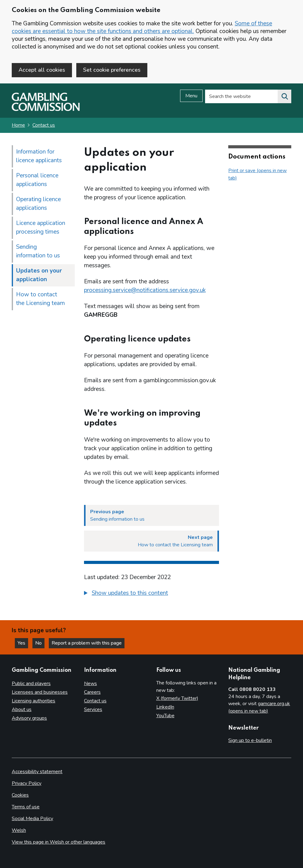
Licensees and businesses (40, 692)
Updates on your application (39, 275)
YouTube (165, 716)
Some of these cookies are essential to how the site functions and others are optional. (142, 27)
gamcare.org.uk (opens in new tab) (259, 707)
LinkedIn (165, 707)
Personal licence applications (37, 180)
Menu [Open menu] (191, 96)
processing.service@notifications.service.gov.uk (145, 290)
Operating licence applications (38, 204)
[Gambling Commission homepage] (46, 109)
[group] (152, 594)
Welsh (19, 830)
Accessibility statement (37, 772)
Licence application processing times (41, 227)
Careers (92, 692)
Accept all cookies (42, 70)
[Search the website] (284, 96)
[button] (126, 593)
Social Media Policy (32, 819)
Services (93, 709)
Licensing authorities (34, 701)
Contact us (44, 125)
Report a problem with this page (87, 643)
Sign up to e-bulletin (250, 740)
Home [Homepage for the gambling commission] (18, 125)
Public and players (31, 684)
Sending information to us (38, 251)
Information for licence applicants (39, 156)
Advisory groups (29, 718)
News (90, 684)
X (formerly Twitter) (177, 698)
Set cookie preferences (112, 70)
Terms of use (26, 807)
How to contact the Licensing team (40, 299)
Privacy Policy (27, 783)
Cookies (20, 795)
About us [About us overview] (22, 709)
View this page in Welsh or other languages (59, 842)
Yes (23, 643)
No (40, 643)
